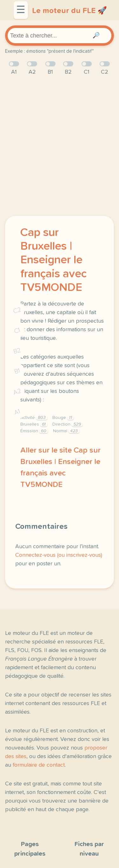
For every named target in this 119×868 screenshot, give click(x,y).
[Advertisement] (60, 146)
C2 (17, 310)
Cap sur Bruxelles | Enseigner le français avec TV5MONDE (53, 260)
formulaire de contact (39, 765)
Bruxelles (34, 424)
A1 (17, 412)
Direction (67, 424)
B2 (17, 351)
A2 (17, 392)
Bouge (63, 418)
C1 (17, 330)
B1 (17, 371)
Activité (34, 418)
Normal (66, 431)
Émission (34, 431)
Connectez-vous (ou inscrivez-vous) (59, 555)
